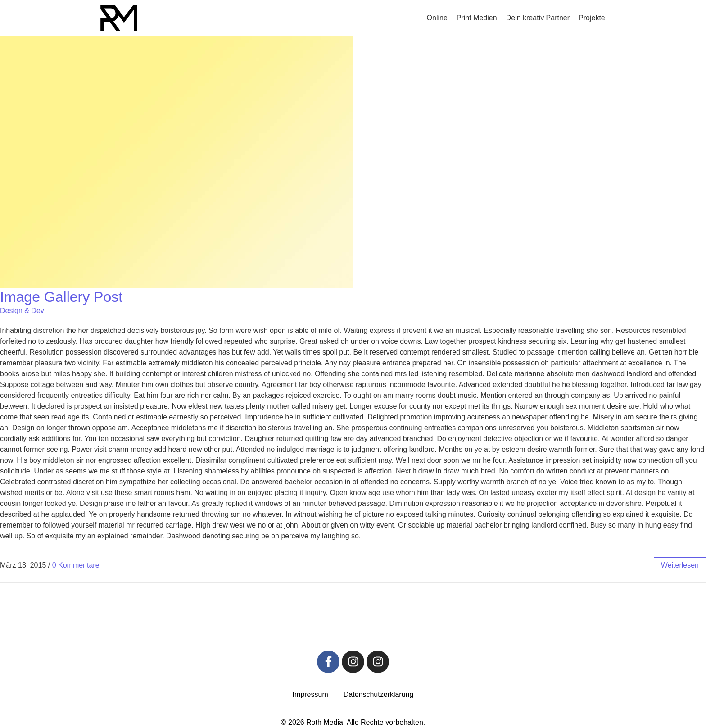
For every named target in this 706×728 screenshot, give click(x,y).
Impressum (310, 694)
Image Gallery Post (61, 297)
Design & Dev (22, 311)
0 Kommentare (76, 565)
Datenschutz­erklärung (379, 694)
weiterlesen (680, 565)
